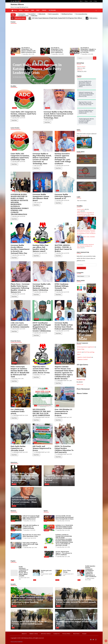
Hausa (86, 1)
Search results (81, 209)
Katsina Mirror (17, 4)
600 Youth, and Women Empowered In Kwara (42, 448)
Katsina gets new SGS (46, 571)
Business (13, 521)
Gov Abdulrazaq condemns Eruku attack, (18, 411)
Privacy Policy (66, 634)
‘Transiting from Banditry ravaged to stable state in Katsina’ (57, 478)
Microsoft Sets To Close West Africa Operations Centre (32, 535)
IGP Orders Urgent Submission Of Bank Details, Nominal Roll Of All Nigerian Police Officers (55, 18)
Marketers (80, 70)
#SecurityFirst (32, 14)
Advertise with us (46, 634)
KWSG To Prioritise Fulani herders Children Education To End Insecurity (64, 449)
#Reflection (34, 16)
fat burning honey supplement (86, 347)
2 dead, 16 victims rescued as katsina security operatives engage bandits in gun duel (76, 621)
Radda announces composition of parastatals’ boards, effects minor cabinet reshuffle (86, 214)
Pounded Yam (81, 380)
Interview (14, 484)
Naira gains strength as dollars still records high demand (30, 544)
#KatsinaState (22, 14)
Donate (84, 634)
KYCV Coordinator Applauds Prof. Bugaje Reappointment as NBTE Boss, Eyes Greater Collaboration (42, 327)
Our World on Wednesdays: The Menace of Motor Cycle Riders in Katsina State (29, 50)
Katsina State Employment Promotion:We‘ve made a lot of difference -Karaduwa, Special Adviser (25, 477)
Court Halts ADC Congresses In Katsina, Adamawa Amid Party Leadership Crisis (23, 114)
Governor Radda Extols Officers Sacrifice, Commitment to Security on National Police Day (20, 249)
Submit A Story (34, 634)
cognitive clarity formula (84, 357)
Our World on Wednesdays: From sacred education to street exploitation (57, 50)
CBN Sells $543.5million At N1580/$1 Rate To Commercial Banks (31, 527)
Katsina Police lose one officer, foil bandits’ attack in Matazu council (40, 248)
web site (79, 352)
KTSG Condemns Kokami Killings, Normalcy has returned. (62, 287)
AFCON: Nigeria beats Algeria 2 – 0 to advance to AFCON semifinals (64, 553)
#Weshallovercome (23, 16)
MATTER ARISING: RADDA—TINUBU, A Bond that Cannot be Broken (63, 248)
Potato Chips (81, 349)
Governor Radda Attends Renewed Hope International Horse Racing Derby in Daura (65, 517)
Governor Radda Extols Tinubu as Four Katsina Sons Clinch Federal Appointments (64, 326)
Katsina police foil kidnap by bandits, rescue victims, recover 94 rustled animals (76, 601)
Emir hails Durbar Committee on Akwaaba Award (18, 448)
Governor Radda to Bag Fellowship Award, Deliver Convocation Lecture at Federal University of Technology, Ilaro (58, 115)
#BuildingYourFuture (67, 14)
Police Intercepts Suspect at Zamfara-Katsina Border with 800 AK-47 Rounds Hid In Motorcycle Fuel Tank (20, 372)
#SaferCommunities (53, 14)
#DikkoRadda (42, 14)
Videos (44, 10)
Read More (14, 120)
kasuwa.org (84, 136)
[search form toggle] (96, 11)
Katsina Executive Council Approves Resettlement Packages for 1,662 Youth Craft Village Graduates (63, 159)
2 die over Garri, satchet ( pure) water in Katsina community (20, 325)
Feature (13, 54)
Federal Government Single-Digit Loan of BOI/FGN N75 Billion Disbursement (31, 517)
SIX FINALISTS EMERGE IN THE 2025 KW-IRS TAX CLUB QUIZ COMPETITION (42, 412)
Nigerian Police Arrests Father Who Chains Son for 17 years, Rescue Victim (41, 370)
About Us (24, 634)
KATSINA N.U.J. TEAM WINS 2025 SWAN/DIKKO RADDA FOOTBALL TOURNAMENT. (64, 527)
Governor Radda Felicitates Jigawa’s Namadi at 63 (63, 196)
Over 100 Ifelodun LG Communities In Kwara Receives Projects (63, 412)
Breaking (58, 606)
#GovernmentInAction (81, 14)
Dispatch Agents (81, 66)
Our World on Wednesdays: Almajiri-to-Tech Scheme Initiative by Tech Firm (88, 50)
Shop (96, 1)
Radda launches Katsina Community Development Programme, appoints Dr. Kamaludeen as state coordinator (86, 232)
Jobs (91, 1)
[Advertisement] (54, 35)
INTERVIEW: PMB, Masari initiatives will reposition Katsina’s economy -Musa (24, 500)
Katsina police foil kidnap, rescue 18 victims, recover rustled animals (29, 623)
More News (76, 634)
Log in (79, 211)
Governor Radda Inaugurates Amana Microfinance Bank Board (41, 197)
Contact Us (56, 634)
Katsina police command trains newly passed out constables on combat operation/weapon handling (30, 600)
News (81, 1)
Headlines (14, 108)
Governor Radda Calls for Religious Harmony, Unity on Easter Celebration (42, 287)
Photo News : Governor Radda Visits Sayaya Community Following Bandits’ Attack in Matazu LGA (20, 288)
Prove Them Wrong (67, 571)
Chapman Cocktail (82, 359)
